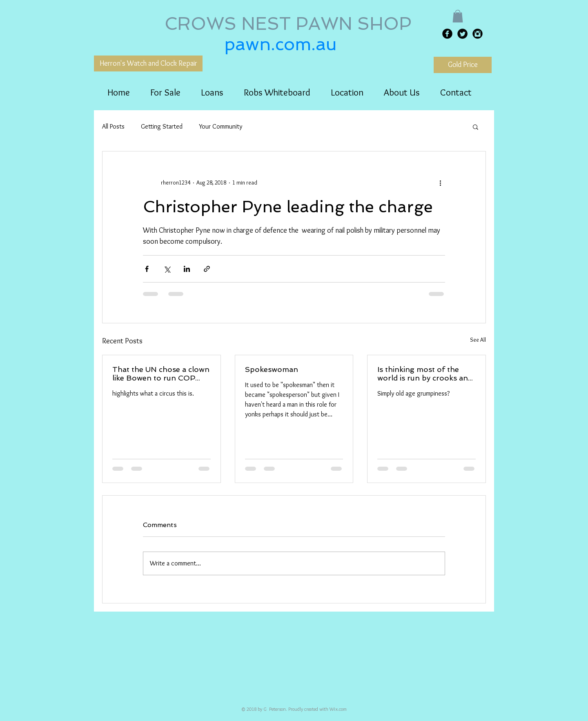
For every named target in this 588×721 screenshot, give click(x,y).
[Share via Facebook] (147, 269)
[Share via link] (207, 269)
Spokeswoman (272, 369)
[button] (458, 16)
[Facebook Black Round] (447, 34)
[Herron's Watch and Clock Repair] (148, 63)
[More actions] (440, 182)
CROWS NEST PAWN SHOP (291, 24)
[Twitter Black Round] (462, 34)
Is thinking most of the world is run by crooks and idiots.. (425, 374)
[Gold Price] (463, 65)
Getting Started (162, 126)
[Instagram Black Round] (478, 34)
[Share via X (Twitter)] (167, 269)
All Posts (113, 126)
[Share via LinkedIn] (187, 269)
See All (478, 340)
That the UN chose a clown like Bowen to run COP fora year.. (161, 374)
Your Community (220, 126)
